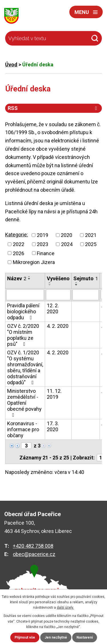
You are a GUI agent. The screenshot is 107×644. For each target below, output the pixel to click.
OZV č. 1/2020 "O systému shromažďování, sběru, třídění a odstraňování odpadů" (25, 367)
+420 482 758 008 (33, 546)
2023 (43, 244)
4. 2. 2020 (58, 326)
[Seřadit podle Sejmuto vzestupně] (76, 283)
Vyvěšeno (58, 278)
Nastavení (85, 637)
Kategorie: (17, 235)
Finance (46, 253)
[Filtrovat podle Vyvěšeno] (58, 295)
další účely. (65, 608)
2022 (19, 244)
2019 (43, 235)
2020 (66, 235)
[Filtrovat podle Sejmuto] (86, 295)
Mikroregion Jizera (34, 262)
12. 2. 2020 (53, 308)
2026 (19, 253)
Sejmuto (86, 278)
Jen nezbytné (56, 637)
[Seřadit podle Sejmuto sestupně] (76, 285)
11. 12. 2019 (54, 394)
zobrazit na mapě (37, 590)
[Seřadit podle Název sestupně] (29, 279)
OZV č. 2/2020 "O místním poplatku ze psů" (23, 335)
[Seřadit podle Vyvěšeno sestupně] (50, 285)
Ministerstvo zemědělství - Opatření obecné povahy (24, 403)
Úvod (11, 65)
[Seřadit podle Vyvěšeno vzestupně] (50, 283)
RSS (53, 108)
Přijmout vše (25, 637)
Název (17, 278)
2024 (67, 244)
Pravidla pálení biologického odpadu (23, 311)
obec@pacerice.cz (34, 554)
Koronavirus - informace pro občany (23, 429)
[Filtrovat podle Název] (25, 295)
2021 (91, 235)
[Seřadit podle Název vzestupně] (29, 277)
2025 (91, 244)
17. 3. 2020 (53, 426)
